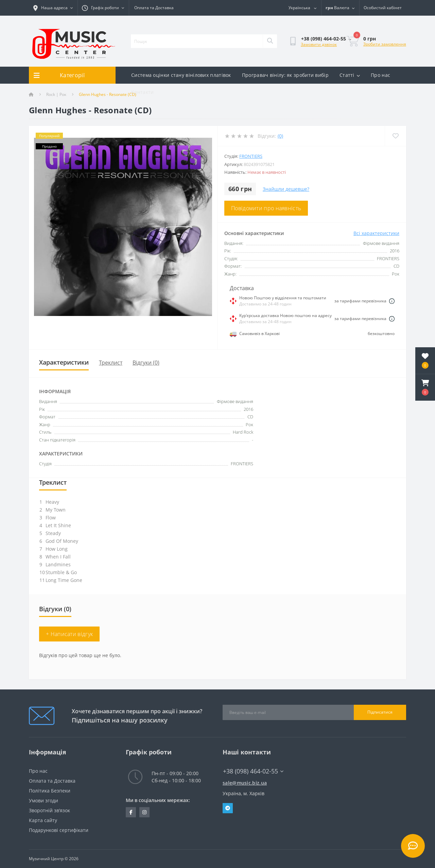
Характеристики (64, 362)
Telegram (228, 808)
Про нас (380, 75)
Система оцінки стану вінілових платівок (181, 75)
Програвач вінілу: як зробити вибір (285, 75)
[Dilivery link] (392, 301)
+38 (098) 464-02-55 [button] (253, 771)
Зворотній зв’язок (49, 810)
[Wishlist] (395, 136)
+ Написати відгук (69, 634)
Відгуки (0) (146, 363)
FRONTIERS (251, 156)
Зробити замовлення (385, 44)
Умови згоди (43, 800)
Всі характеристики (376, 233)
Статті (350, 75)
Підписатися (380, 712)
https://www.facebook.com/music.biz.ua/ (131, 812)
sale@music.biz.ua (245, 783)
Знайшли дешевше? (286, 189)
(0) (280, 136)
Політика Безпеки (50, 791)
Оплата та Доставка (154, 8)
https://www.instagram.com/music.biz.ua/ (144, 812)
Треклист (111, 363)
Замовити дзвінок (319, 44)
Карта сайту (43, 820)
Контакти (142, 92)
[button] (425, 387)
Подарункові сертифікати (59, 830)
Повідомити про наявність (266, 208)
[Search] (270, 41)
